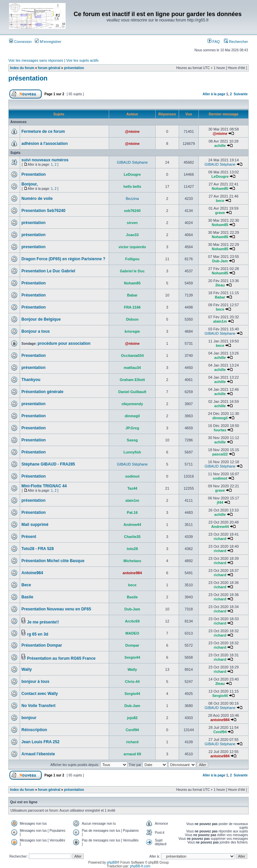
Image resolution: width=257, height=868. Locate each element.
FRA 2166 (132, 307)
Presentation (34, 174)
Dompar (133, 645)
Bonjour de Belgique (41, 319)
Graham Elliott (132, 380)
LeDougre (132, 174)
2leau (220, 285)
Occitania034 (132, 356)
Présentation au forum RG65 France (61, 658)
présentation (74, 68)
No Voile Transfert (38, 706)
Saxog (132, 440)
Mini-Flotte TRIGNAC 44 (44, 486)
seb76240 (133, 211)
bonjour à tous (35, 682)
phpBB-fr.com (140, 866)
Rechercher (236, 42)
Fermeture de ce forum (43, 131)
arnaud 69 (132, 754)
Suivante (241, 94)
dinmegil (132, 416)
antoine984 (132, 573)
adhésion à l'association (45, 144)
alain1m (220, 321)
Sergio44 (132, 657)
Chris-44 (132, 682)
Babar (132, 295)
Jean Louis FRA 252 (40, 742)
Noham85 (220, 188)
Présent (29, 537)
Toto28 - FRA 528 (38, 549)
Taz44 (132, 488)
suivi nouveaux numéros (45, 160)
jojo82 (132, 718)
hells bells (132, 186)
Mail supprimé (35, 525)
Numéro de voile (37, 199)
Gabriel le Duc (132, 271)
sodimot (132, 476)
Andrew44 (132, 525)
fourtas (220, 430)
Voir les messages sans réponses (36, 60)
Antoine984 (32, 573)
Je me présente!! (43, 622)
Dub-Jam (220, 261)
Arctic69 (132, 621)
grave (220, 213)
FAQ (214, 42)
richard (220, 539)
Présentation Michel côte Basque (53, 561)
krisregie (132, 331)
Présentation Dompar (42, 645)
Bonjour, (30, 184)
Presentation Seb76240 (43, 211)
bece (220, 201)
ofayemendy (132, 404)
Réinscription (34, 730)
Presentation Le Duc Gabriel (48, 271)
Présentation (34, 283)
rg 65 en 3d (38, 634)
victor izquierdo (132, 247)
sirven (132, 223)
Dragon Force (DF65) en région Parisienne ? (63, 259)
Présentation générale (42, 392)
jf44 (220, 502)
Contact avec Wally (40, 694)
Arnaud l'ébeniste (38, 754)
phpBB (112, 862)
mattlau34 (132, 368)
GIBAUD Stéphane (132, 162)
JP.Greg (132, 428)
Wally (27, 669)
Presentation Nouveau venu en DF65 (56, 609)
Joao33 (132, 235)
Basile (27, 597)
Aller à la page (214, 94)
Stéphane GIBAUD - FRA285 (48, 464)
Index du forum (22, 68)
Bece (26, 585)
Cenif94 (132, 730)
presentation (33, 247)
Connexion (20, 42)
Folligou (132, 259)
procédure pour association (64, 343)
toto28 (132, 549)
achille (220, 146)
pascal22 (220, 454)
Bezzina (132, 199)
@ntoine (132, 131)
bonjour (29, 718)
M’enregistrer (48, 42)
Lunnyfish (132, 452)
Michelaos (132, 561)
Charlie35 (133, 537)
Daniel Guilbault (132, 392)
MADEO (132, 633)
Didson (132, 319)
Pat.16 (132, 512)
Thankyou (31, 380)
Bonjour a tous (36, 331)
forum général (49, 68)
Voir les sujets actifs (82, 60)
